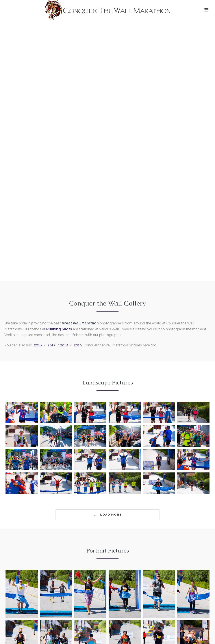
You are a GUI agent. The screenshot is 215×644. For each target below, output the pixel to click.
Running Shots (59, 329)
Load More (107, 515)
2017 (51, 345)
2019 (78, 345)
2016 (38, 345)
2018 (64, 345)
